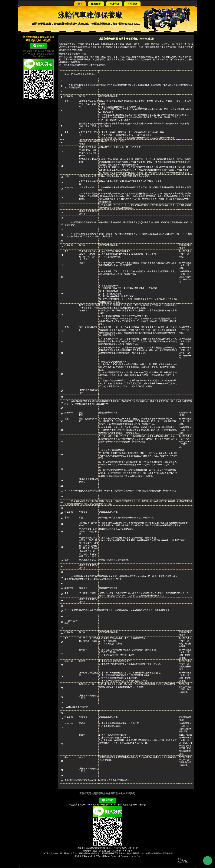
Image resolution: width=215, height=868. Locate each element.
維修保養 (96, 4)
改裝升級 (114, 4)
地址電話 (132, 4)
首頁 (80, 4)
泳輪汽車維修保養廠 (90, 15)
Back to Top (208, 861)
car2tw (137, 856)
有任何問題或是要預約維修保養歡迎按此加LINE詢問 (107, 793)
